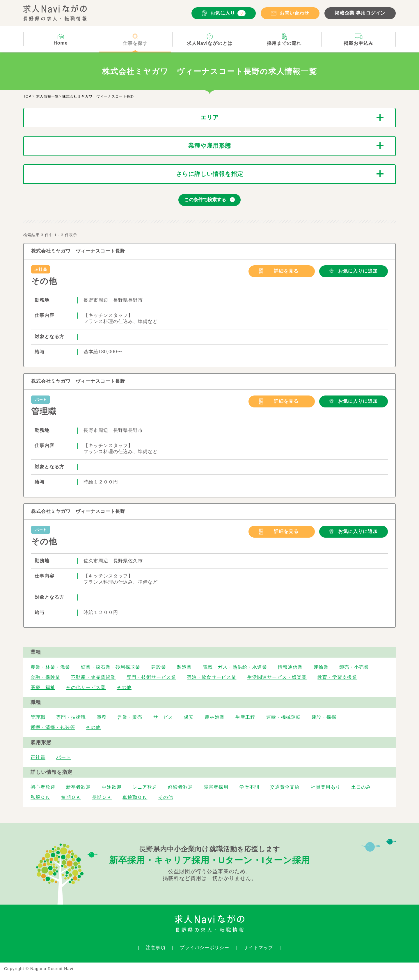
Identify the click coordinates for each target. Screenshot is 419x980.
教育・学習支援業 (337, 677)
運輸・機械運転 (284, 717)
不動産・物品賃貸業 (93, 677)
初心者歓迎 (43, 787)
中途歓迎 (112, 787)
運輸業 (321, 667)
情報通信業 (290, 667)
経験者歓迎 (181, 787)
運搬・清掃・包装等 (53, 727)
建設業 (159, 667)
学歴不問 (249, 787)
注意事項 (156, 948)
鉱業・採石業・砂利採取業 (111, 667)
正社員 (38, 757)
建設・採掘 (324, 717)
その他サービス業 (86, 687)
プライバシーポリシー (205, 948)
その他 (44, 281)
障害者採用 (216, 787)
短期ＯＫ (71, 797)
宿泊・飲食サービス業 (212, 677)
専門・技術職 (71, 717)
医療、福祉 (43, 687)
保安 (189, 717)
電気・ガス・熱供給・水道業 (235, 667)
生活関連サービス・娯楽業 (277, 677)
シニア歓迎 (145, 787)
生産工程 (245, 717)
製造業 (184, 667)
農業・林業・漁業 (50, 667)
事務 (102, 717)
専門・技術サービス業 (151, 677)
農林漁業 (215, 717)
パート (64, 757)
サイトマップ (258, 948)
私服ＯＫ (40, 797)
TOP (27, 96)
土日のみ (361, 787)
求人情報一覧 (47, 96)
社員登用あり (326, 787)
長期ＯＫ (102, 797)
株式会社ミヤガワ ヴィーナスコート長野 (98, 96)
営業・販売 (130, 717)
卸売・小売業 (354, 667)
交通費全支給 (285, 787)
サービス (163, 717)
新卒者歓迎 (78, 787)
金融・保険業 (45, 677)
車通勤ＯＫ (135, 797)
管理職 (44, 411)
